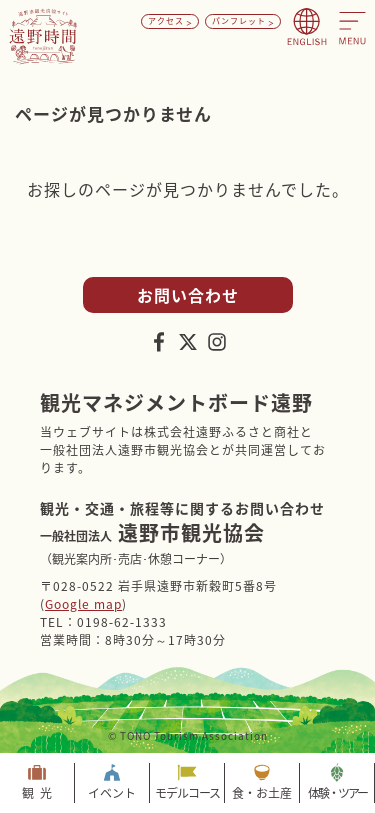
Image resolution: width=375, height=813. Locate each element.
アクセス (166, 21)
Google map (83, 604)
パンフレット (239, 21)
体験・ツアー (337, 793)
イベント (112, 793)
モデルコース (187, 793)
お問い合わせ (188, 295)
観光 (40, 793)
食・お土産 (262, 793)
